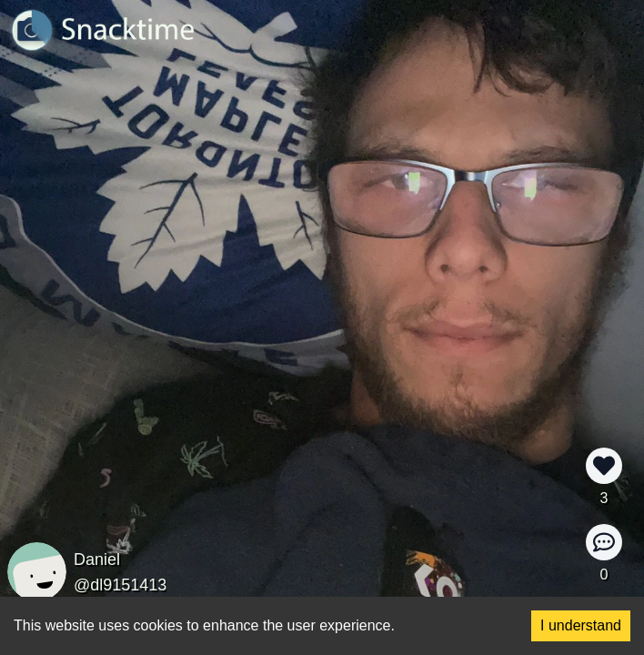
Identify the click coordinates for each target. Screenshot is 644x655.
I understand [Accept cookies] (581, 625)
